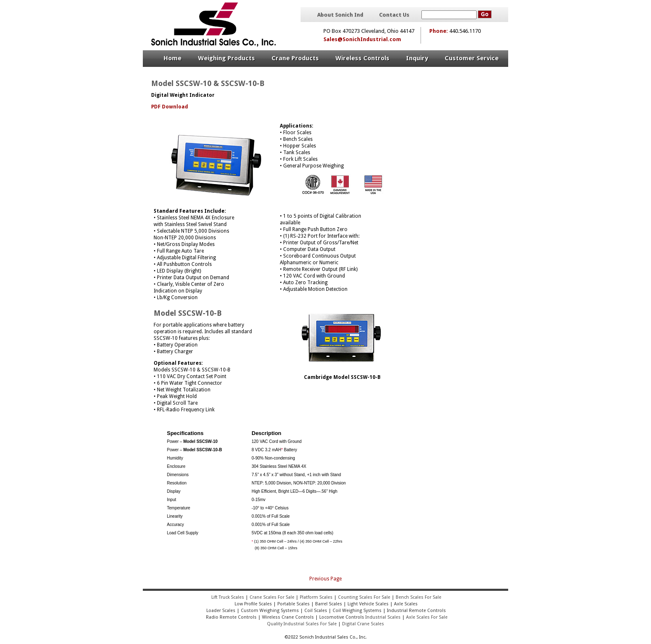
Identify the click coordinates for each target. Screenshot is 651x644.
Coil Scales (316, 611)
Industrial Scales (383, 617)
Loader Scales (221, 611)
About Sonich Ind (340, 15)
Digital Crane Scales (363, 624)
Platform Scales (316, 597)
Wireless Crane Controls (288, 617)
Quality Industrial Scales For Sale (302, 624)
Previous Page (325, 579)
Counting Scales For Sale (364, 597)
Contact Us (394, 15)
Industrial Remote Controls (416, 611)
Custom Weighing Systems (270, 611)
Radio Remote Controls (231, 617)
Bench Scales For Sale (418, 597)
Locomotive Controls (342, 617)
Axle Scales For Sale (427, 617)
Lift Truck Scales (228, 597)
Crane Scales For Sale (272, 597)
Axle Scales (406, 604)
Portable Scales (294, 604)
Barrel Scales (329, 604)
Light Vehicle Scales (368, 604)
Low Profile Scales (253, 604)
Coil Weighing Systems (357, 611)
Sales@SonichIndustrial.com (362, 39)
